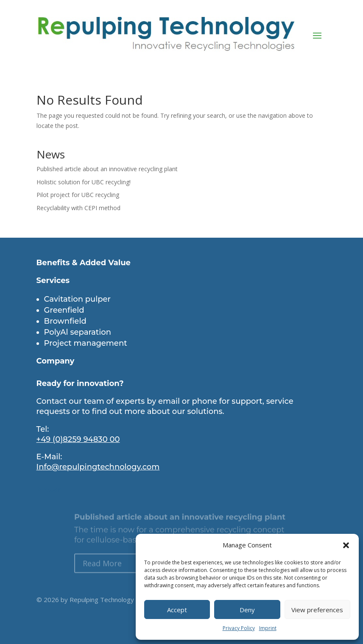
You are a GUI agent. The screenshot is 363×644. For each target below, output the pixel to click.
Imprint (268, 628)
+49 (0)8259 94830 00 (78, 439)
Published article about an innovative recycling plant (107, 169)
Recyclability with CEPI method (78, 208)
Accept (177, 610)
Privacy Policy (239, 628)
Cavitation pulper (77, 299)
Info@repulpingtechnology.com (98, 467)
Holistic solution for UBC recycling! (84, 182)
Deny (247, 610)
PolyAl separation (78, 332)
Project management (86, 343)
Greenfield (64, 310)
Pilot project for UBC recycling (78, 195)
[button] (346, 545)
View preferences (317, 610)
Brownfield (65, 321)
